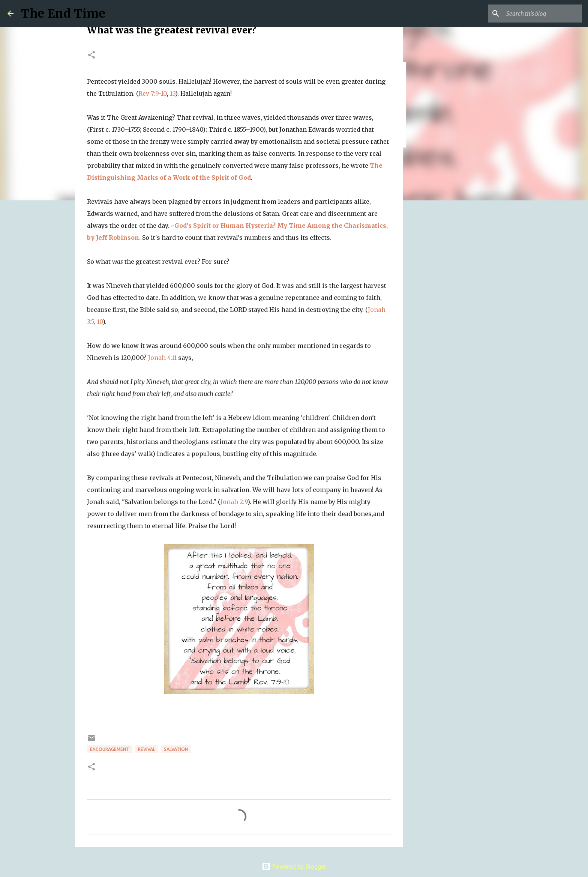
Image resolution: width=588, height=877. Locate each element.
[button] (91, 55)
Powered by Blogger (294, 866)
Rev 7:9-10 (153, 93)
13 (172, 93)
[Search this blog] (543, 14)
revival (147, 749)
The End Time (63, 14)
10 (100, 322)
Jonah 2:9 (234, 502)
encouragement (110, 749)
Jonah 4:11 (162, 358)
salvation (176, 749)
